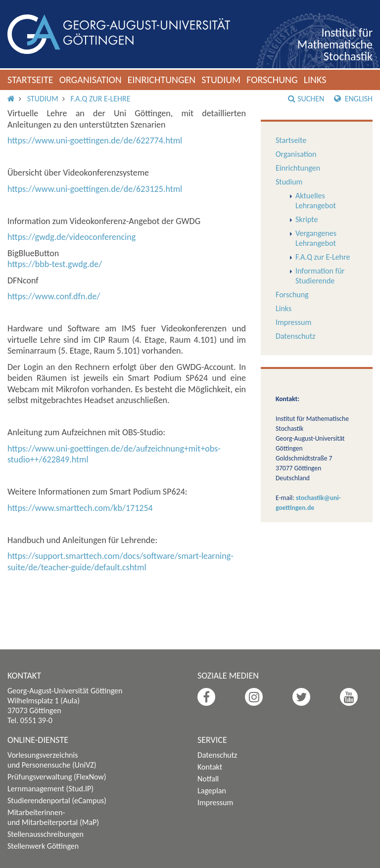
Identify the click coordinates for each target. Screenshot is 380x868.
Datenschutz (295, 336)
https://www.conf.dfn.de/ (54, 296)
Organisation (91, 80)
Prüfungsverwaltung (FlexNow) (57, 777)
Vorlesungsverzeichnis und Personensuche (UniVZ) (52, 760)
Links (315, 80)
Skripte (307, 219)
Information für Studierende (320, 276)
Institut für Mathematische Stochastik (335, 44)
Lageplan (212, 791)
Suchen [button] (306, 99)
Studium (221, 80)
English (353, 99)
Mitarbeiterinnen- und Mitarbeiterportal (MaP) (53, 817)
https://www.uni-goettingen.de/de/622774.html (95, 140)
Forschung (272, 80)
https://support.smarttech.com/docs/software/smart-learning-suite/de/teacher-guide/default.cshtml (120, 562)
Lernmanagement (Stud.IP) (50, 789)
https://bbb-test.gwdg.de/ (55, 264)
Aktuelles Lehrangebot (316, 201)
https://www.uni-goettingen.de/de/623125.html (95, 189)
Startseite (30, 80)
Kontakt (210, 767)
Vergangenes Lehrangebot (316, 238)
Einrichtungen (162, 80)
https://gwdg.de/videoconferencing (71, 237)
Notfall (208, 779)
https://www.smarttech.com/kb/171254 (80, 508)
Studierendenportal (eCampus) (57, 800)
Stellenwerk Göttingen (43, 846)
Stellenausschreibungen (46, 834)
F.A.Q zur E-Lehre (100, 99)
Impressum (293, 322)
